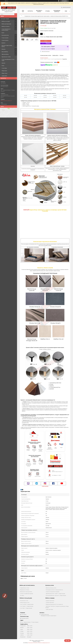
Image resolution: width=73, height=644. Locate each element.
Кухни (3, 33)
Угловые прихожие (50, 602)
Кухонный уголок (5, 35)
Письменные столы (24, 601)
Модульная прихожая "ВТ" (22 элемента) (54, 604)
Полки (3, 66)
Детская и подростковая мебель (7, 46)
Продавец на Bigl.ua (37, 642)
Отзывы (48, 11)
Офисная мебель (5, 54)
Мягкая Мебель (5, 52)
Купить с (46, 43)
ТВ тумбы (22, 595)
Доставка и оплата (39, 11)
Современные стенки (25, 588)
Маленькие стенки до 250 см (26, 592)
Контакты (30, 11)
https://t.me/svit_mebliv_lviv (6, 101)
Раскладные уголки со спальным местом (54, 590)
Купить (46, 41)
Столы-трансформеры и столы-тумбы (8, 60)
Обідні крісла (4, 71)
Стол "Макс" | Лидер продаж (26, 608)
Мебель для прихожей (6, 24)
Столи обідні (4, 68)
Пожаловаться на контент (33, 643)
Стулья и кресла (5, 40)
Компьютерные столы (25, 602)
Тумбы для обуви (49, 609)
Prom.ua (42, 640)
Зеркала (3, 63)
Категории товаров (5, 19)
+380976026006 (45, 486)
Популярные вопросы (57, 11)
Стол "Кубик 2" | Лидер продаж (27, 606)
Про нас (23, 11)
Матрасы (4, 49)
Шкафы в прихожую (50, 601)
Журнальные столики (6, 57)
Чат (68, 641)
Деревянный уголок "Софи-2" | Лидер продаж (55, 594)
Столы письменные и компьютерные (6, 30)
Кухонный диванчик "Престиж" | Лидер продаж (56, 595)
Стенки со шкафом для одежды (27, 594)
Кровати (3, 43)
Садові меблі (4, 76)
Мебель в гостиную (6, 21)
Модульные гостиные (25, 590)
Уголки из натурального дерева (53, 592)
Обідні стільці (4, 73)
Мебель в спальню (6, 26)
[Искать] (16, 14)
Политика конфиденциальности (44, 643)
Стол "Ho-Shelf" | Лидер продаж (27, 604)
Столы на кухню (5, 38)
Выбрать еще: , (51, 37)
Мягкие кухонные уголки (51, 588)
